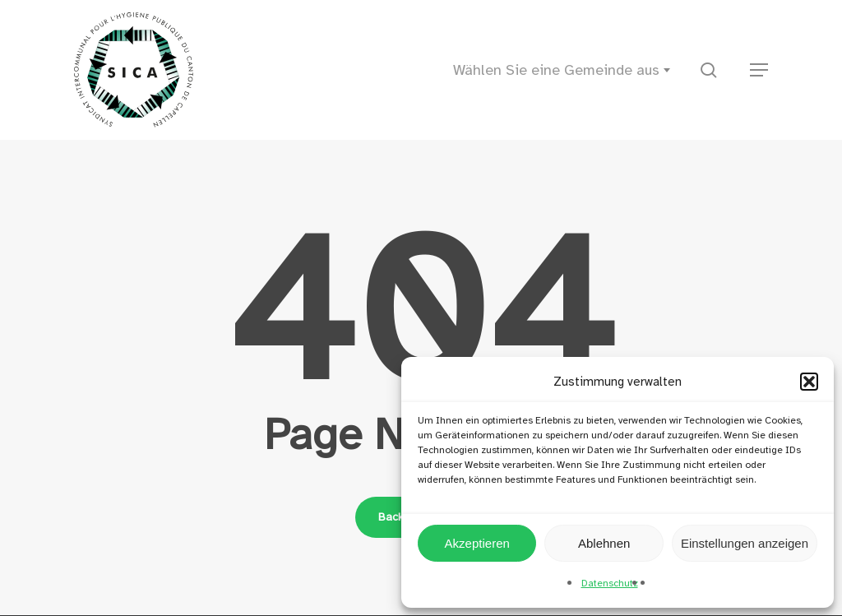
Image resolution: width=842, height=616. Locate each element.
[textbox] (567, 70)
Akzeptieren (477, 543)
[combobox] (567, 70)
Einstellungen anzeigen (745, 543)
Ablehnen (604, 543)
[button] (809, 382)
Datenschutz (610, 583)
